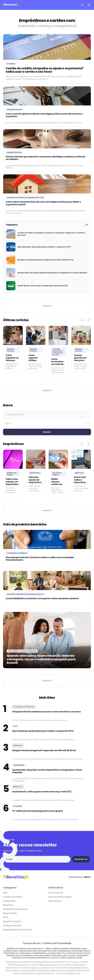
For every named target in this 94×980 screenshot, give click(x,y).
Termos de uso (56, 893)
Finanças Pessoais (14, 110)
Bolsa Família (10, 913)
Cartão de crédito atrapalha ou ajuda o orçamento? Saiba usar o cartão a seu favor (45, 70)
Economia (11, 64)
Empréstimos (35, 473)
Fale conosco (55, 901)
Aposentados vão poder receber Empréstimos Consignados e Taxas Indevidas (52, 273)
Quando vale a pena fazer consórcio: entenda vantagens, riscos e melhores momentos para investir (41, 659)
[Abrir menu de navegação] (89, 5)
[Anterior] (82, 320)
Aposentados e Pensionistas (17, 930)
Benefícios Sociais (12, 921)
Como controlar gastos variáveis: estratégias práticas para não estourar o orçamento (44, 115)
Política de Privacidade (60, 897)
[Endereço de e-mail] (37, 859)
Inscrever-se (81, 859)
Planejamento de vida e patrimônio (22, 651)
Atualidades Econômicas (17, 553)
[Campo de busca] (47, 414)
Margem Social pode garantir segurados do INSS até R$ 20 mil (45, 260)
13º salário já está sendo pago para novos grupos (38, 811)
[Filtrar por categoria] (47, 423)
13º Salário (18, 806)
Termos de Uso (32, 943)
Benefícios (79, 473)
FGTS (15, 726)
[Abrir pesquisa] (82, 5)
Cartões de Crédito (57, 474)
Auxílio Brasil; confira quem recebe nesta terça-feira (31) (43, 286)
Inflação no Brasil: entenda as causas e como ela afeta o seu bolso (46, 712)
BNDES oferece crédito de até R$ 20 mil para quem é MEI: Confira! (58, 486)
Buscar (47, 432)
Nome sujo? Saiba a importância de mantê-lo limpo (80, 482)
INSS (5, 893)
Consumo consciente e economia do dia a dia (25, 198)
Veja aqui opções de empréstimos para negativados (35, 482)
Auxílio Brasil (9, 901)
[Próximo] (88, 320)
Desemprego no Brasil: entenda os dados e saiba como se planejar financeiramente (40, 559)
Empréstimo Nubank (12, 474)
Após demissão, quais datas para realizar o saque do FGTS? (44, 247)
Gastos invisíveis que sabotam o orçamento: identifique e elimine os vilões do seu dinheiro (45, 158)
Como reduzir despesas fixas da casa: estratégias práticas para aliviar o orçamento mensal (43, 203)
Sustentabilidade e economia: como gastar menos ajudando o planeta (42, 598)
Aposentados (19, 765)
